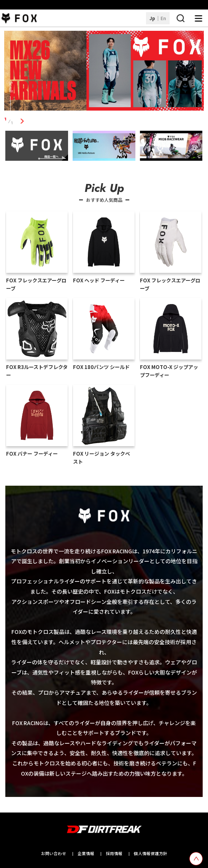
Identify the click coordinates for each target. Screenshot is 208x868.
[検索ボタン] (180, 18)
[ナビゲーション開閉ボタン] (198, 18)
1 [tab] (22, 121)
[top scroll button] (196, 859)
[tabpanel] (104, 72)
